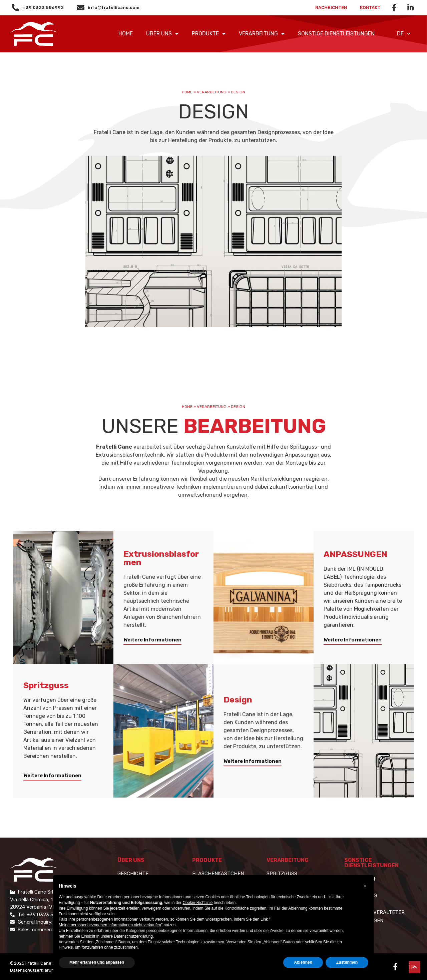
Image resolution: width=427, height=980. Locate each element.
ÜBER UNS (162, 34)
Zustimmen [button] (347, 962)
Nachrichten (331, 8)
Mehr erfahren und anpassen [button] (97, 962)
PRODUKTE (209, 34)
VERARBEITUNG (262, 34)
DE (404, 34)
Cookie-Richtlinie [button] (197, 903)
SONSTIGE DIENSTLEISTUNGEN (336, 34)
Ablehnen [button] (303, 962)
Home (126, 34)
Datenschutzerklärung (33, 970)
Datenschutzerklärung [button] (133, 936)
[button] (152, 641)
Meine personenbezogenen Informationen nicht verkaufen (110, 925)
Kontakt (370, 8)
